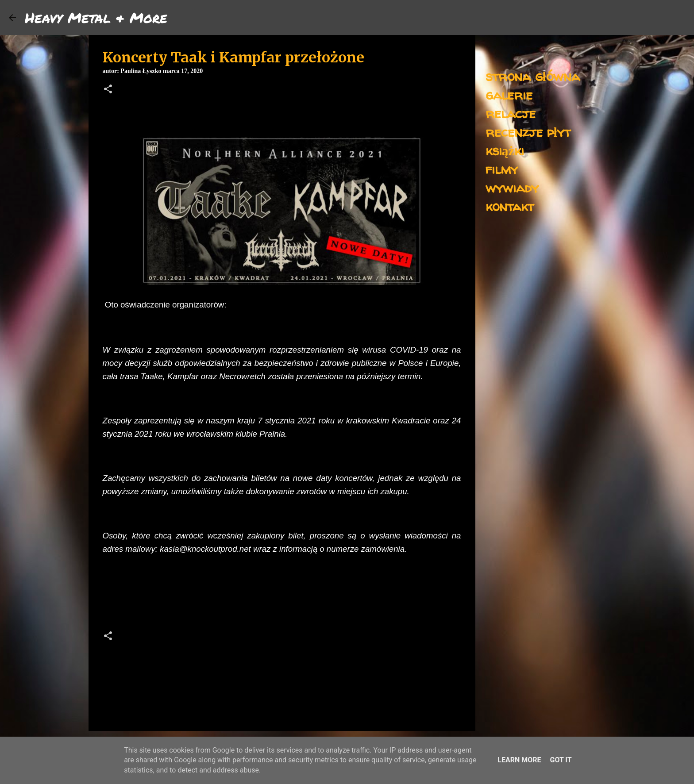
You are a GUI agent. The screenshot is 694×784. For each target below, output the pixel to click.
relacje (511, 113)
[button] (108, 90)
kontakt (510, 206)
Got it (561, 760)
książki (505, 150)
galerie (509, 94)
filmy (502, 169)
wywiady (512, 187)
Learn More (519, 760)
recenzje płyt (528, 132)
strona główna (533, 76)
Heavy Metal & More (96, 17)
